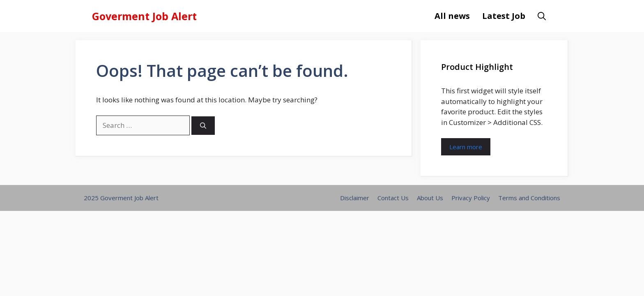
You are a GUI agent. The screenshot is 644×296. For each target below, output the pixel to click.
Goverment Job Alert (144, 16)
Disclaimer (355, 198)
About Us (430, 198)
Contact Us (393, 198)
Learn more (466, 147)
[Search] (203, 126)
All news (452, 16)
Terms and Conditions (529, 198)
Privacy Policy (471, 198)
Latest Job (504, 16)
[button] (542, 16)
